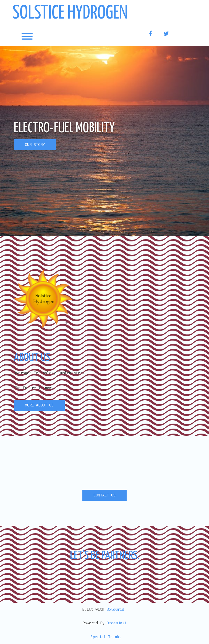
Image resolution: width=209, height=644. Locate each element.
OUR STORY (35, 145)
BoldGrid (115, 610)
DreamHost (117, 623)
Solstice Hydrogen (70, 13)
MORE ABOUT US (39, 405)
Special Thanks (106, 637)
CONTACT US (104, 495)
